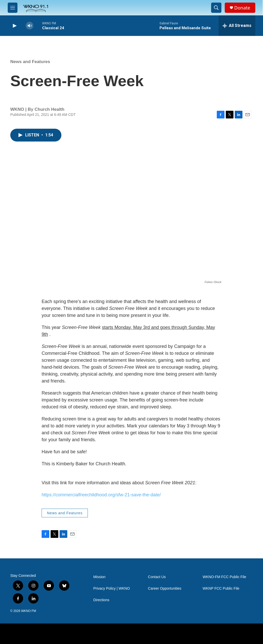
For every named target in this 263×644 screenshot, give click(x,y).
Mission (99, 577)
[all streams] (237, 26)
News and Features (30, 62)
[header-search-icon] (216, 8)
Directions (101, 600)
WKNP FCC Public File (221, 588)
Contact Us (157, 577)
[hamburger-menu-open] (13, 8)
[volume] (30, 26)
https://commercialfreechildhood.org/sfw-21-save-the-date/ (101, 495)
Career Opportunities (165, 588)
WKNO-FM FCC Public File (224, 577)
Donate (242, 8)
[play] (14, 26)
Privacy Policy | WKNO (111, 588)
